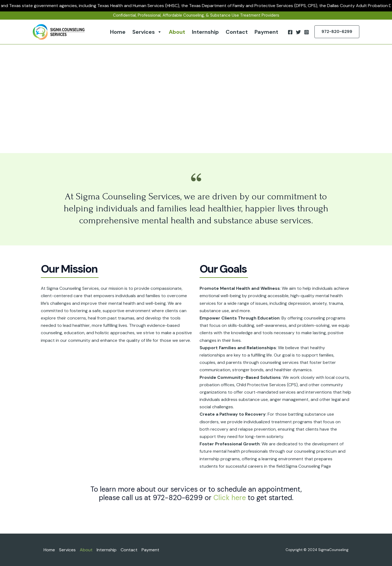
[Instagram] (307, 32)
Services (147, 32)
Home (118, 32)
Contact (237, 32)
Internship (205, 32)
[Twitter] (298, 32)
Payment (266, 32)
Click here (230, 498)
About (177, 32)
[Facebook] (290, 32)
